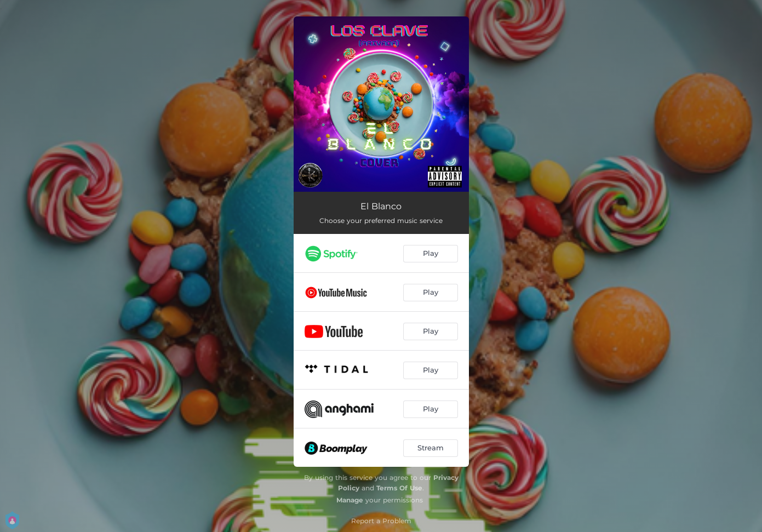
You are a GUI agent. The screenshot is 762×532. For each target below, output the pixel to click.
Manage (350, 500)
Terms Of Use (399, 488)
